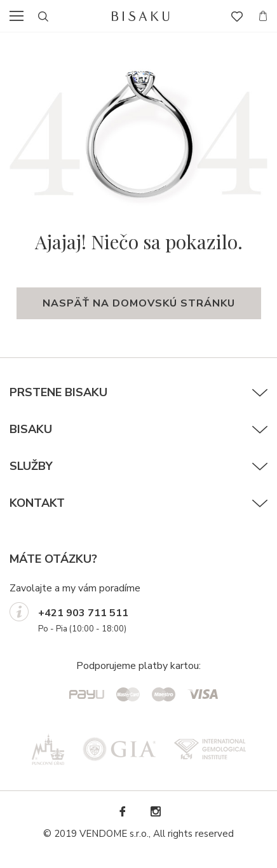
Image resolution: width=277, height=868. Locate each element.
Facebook (122, 812)
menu (20, 16)
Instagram (155, 812)
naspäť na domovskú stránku (139, 303)
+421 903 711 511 (83, 613)
